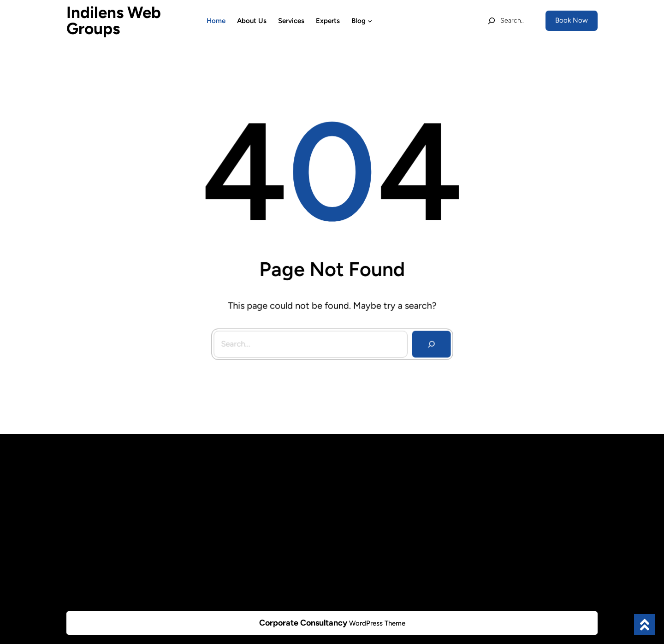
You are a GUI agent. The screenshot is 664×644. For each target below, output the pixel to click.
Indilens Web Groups (114, 21)
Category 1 (355, 486)
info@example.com (516, 485)
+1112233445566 (513, 501)
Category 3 (356, 520)
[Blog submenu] (370, 21)
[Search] (429, 342)
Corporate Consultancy (303, 623)
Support (215, 536)
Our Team (217, 502)
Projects (215, 519)
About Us (216, 485)
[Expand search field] (506, 21)
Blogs (211, 553)
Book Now (572, 20)
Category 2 (356, 503)
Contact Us (219, 570)
